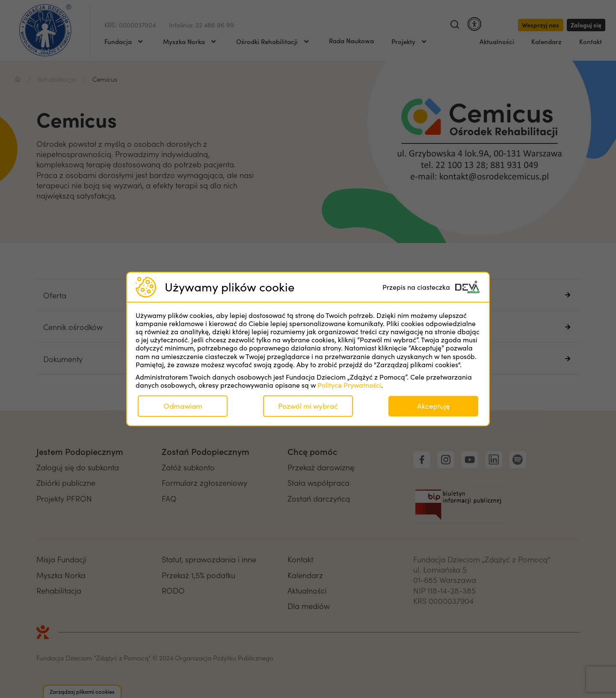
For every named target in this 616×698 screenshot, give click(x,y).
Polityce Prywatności (349, 385)
